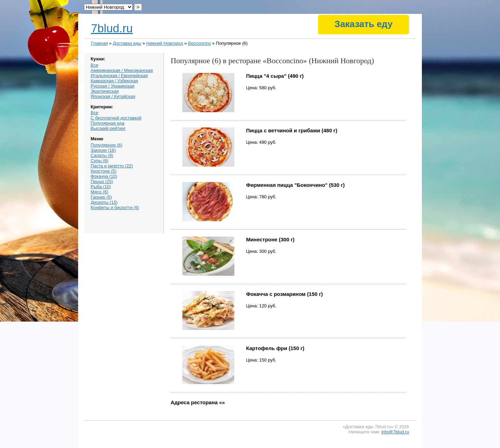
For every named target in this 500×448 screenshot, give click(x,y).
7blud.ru (112, 28)
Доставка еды (127, 43)
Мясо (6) (99, 192)
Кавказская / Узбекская (114, 81)
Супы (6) (99, 161)
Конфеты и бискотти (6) (115, 208)
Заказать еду (363, 24)
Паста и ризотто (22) (112, 166)
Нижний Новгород (165, 43)
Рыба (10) (101, 187)
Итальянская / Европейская (119, 76)
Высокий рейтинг (108, 128)
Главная (99, 43)
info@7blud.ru (395, 432)
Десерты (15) (104, 202)
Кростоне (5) (103, 171)
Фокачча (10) (104, 176)
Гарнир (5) (101, 197)
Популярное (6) (106, 145)
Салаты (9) (102, 155)
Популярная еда (107, 123)
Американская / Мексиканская (122, 70)
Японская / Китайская (113, 96)
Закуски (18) (103, 150)
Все (94, 65)
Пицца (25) (102, 181)
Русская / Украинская (112, 86)
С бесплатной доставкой (116, 118)
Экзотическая (105, 91)
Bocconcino (199, 43)
